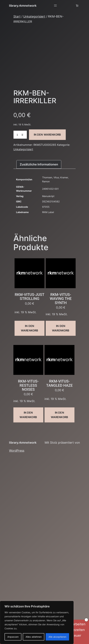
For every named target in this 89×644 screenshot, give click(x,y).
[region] (37, 622)
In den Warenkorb (47, 135)
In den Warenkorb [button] (30, 328)
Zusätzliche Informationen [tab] (39, 164)
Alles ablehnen (34, 637)
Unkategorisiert (34, 16)
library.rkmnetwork (23, 6)
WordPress (17, 450)
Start (17, 16)
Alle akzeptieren (57, 637)
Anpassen (13, 637)
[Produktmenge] (20, 135)
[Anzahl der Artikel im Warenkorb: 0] (77, 6)
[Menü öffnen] (55, 6)
